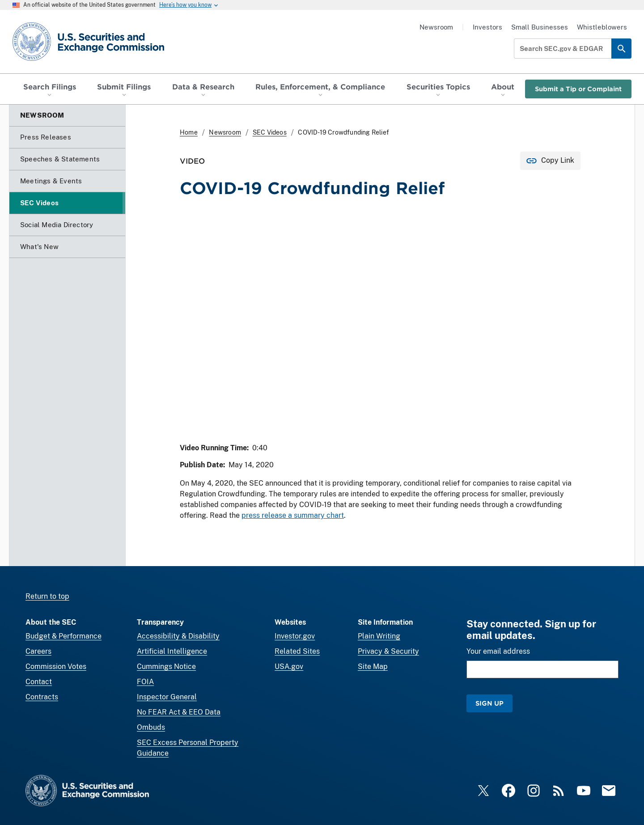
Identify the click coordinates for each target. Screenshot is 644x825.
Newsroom (436, 27)
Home (189, 132)
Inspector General (167, 697)
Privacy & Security (388, 651)
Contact (39, 682)
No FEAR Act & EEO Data (179, 712)
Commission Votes (56, 666)
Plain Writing (379, 636)
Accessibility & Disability (178, 636)
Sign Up (489, 703)
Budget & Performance (64, 636)
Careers (38, 651)
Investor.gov (295, 636)
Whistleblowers (602, 27)
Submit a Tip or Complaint (578, 89)
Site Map (373, 666)
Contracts (42, 697)
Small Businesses (540, 27)
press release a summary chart (293, 516)
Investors (487, 27)
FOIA (145, 682)
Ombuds (151, 727)
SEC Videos (270, 132)
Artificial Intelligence (172, 651)
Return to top (47, 596)
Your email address (498, 651)
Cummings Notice (166, 666)
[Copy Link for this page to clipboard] (550, 161)
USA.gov (289, 666)
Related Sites (297, 651)
